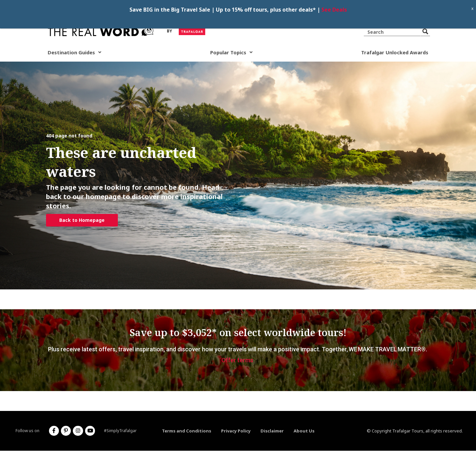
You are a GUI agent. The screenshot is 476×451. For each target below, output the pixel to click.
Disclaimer (272, 431)
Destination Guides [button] (75, 53)
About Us (304, 431)
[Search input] (393, 31)
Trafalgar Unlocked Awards (393, 53)
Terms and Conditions (187, 431)
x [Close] (472, 8)
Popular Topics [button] (231, 53)
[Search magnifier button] (425, 31)
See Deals (334, 10)
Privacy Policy (236, 431)
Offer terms (237, 360)
